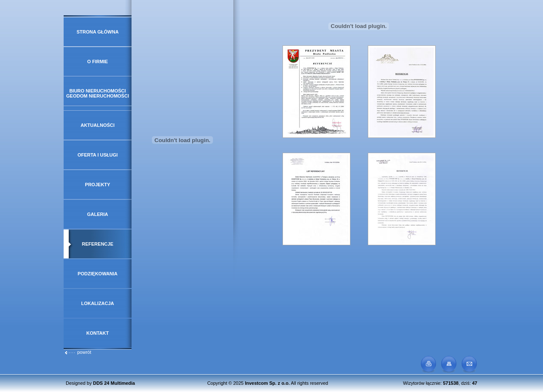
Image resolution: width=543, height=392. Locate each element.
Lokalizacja (98, 303)
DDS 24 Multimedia (114, 383)
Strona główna (97, 32)
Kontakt (98, 333)
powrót (78, 352)
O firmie (98, 62)
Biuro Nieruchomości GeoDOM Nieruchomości (98, 93)
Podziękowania (98, 274)
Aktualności (98, 125)
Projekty (97, 185)
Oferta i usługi (98, 155)
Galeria (98, 214)
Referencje (98, 244)
